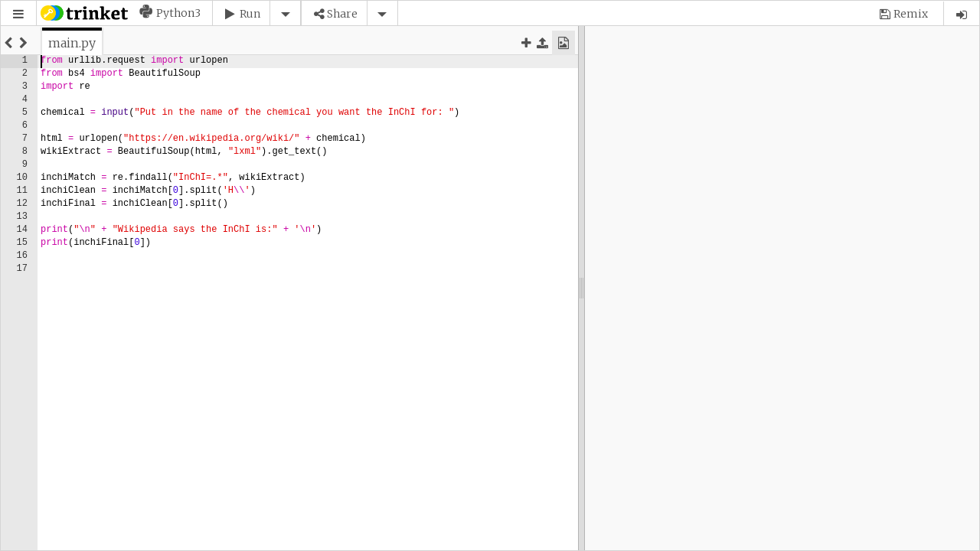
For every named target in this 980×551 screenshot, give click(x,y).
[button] (18, 14)
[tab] (72, 43)
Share (342, 14)
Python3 (178, 13)
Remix (911, 14)
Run (250, 14)
